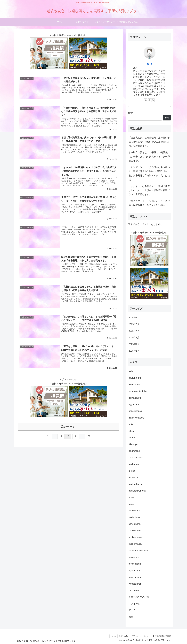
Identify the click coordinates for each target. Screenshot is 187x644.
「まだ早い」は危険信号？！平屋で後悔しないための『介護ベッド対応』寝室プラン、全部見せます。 (149, 190)
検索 (130, 113)
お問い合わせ (124, 636)
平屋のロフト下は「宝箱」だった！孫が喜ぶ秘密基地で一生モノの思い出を (149, 203)
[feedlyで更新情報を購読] (149, 100)
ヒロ (149, 64)
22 (89, 436)
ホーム (113, 636)
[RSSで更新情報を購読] (153, 100)
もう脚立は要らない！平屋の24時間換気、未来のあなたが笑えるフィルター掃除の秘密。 (149, 157)
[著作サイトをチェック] (146, 100)
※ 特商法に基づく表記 (162, 636)
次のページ (68, 427)
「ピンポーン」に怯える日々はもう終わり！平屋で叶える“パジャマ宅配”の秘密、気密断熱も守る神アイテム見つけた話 (149, 173)
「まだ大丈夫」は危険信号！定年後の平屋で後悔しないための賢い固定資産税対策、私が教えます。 (149, 142)
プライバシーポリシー (141, 636)
